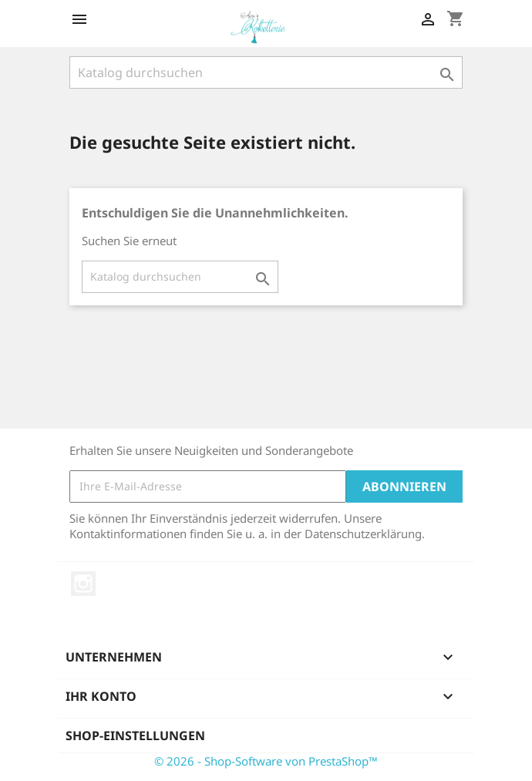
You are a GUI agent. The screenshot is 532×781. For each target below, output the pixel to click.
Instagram (83, 584)
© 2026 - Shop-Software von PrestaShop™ (266, 761)
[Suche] (266, 72)
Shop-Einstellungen (135, 736)
